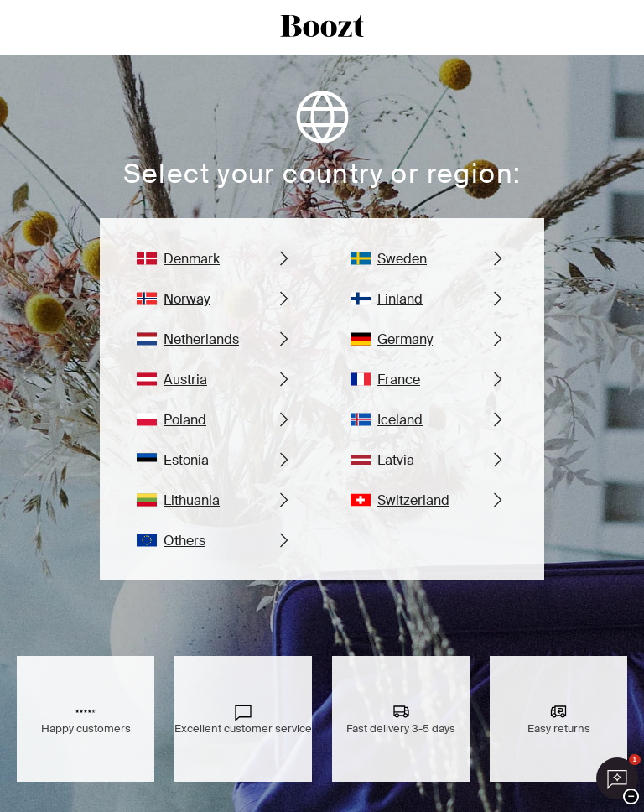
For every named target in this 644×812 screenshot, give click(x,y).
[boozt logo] (322, 28)
